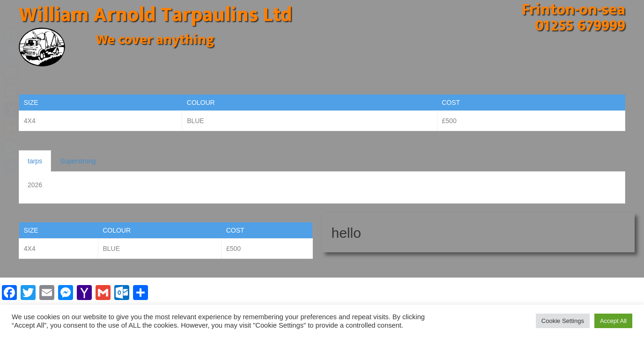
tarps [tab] (35, 161)
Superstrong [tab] (78, 161)
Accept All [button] (613, 321)
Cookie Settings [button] (563, 321)
